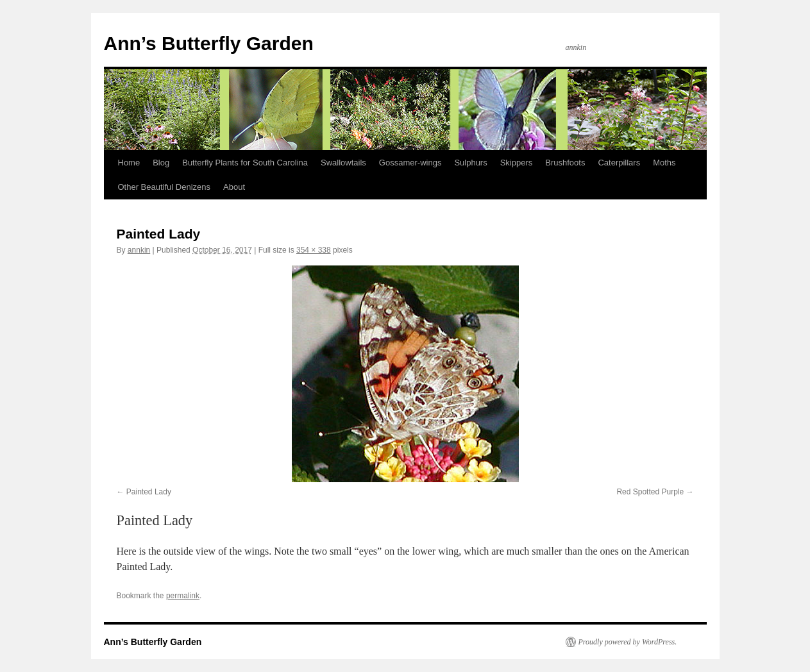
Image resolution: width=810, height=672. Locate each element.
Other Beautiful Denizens (165, 187)
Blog (161, 163)
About (234, 187)
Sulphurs (470, 163)
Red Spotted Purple (650, 492)
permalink (183, 596)
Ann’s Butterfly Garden (209, 43)
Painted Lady (149, 492)
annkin (139, 250)
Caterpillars (619, 163)
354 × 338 (314, 250)
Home (129, 163)
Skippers (517, 163)
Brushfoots (565, 163)
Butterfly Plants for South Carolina (245, 163)
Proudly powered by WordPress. (628, 642)
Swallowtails (343, 163)
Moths (664, 163)
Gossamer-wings (410, 163)
